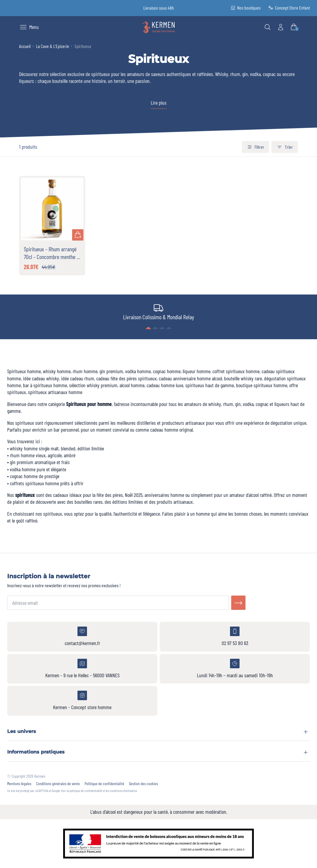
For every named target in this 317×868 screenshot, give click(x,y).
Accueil (25, 46)
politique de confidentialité (86, 790)
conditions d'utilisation (123, 790)
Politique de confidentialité (104, 784)
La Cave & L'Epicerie (53, 46)
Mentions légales (19, 784)
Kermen (40, 776)
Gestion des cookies (143, 784)
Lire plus (159, 103)
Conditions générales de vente (58, 784)
